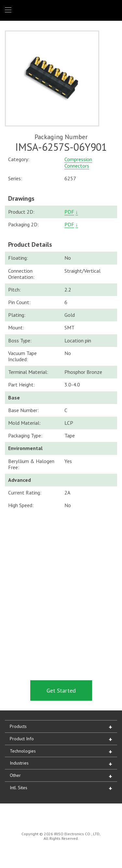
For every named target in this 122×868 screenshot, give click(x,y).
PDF (69, 212)
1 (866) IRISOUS (112, 10)
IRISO (60, 10)
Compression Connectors (78, 162)
